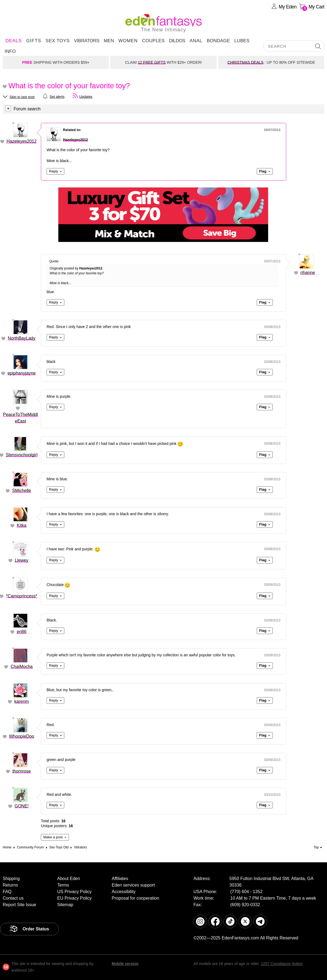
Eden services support (133, 885)
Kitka (22, 525)
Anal (196, 41)
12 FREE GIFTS (152, 62)
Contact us (13, 898)
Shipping (11, 879)
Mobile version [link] (125, 964)
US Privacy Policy (74, 892)
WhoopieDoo (22, 736)
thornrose (22, 771)
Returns (10, 885)
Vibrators (87, 41)
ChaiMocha (22, 667)
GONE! (22, 806)
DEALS (14, 41)
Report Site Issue (19, 905)
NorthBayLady (22, 338)
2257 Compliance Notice (282, 964)
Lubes (242, 41)
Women (128, 41)
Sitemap (65, 905)
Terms (63, 885)
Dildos (177, 41)
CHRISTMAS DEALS (246, 62)
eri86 (22, 632)
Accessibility (124, 892)
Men (109, 41)
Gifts (34, 41)
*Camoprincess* (22, 596)
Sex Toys (57, 41)
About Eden (69, 879)
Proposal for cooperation (135, 898)
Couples (153, 41)
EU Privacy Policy (74, 898)
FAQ (7, 892)
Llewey (22, 560)
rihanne (308, 273)
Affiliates (120, 879)
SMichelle (22, 491)
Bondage (218, 41)
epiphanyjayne (22, 373)
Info (10, 51)
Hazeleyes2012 (22, 141)
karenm (22, 701)
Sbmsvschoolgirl (22, 455)
